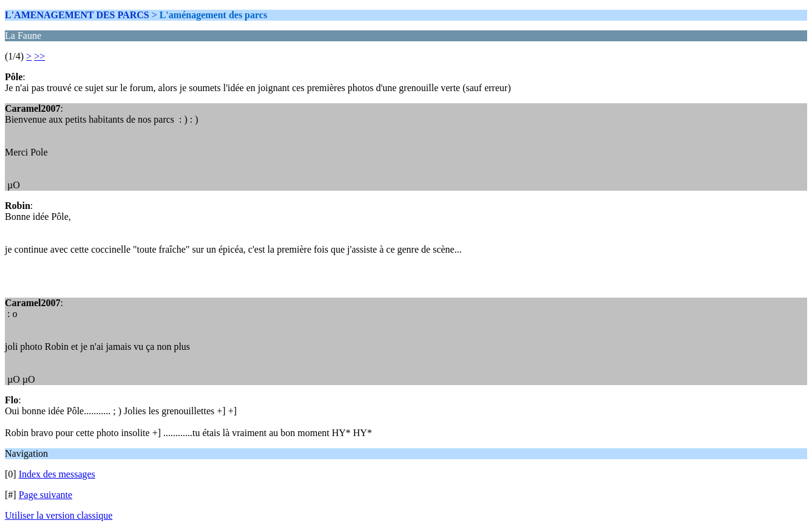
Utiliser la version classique (59, 515)
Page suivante (46, 495)
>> (39, 56)
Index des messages (57, 474)
